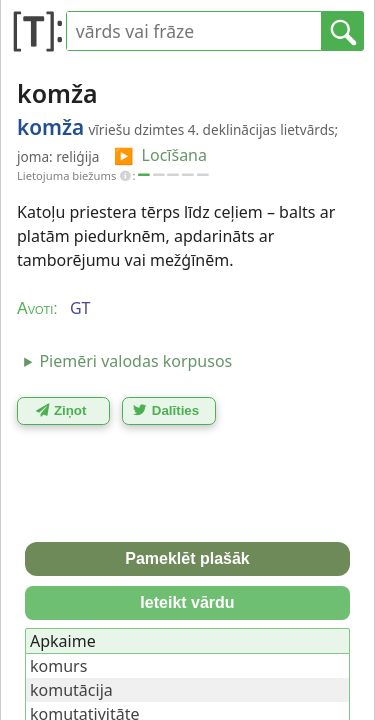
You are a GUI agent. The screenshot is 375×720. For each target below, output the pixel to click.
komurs (58, 666)
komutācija (71, 690)
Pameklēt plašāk (187, 558)
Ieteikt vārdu (187, 602)
